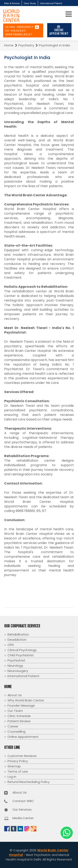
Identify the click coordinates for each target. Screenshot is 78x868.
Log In (12, 777)
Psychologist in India (54, 45)
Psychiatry (27, 45)
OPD (11, 645)
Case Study (30, 3)
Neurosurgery (18, 671)
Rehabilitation (18, 634)
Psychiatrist (16, 660)
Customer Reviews (22, 756)
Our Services (22, 809)
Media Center (23, 818)
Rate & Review (12, 3)
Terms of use (18, 771)
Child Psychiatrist (21, 655)
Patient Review (19, 721)
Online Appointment (59, 30)
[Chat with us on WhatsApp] (67, 833)
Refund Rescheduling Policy (28, 782)
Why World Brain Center (26, 700)
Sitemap (14, 766)
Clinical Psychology (22, 650)
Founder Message (21, 705)
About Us (15, 695)
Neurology (15, 666)
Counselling (16, 731)
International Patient (51, 3)
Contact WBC (23, 801)
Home (9, 45)
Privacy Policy (18, 761)
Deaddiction (17, 640)
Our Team (15, 711)
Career (13, 726)
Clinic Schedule (19, 716)
